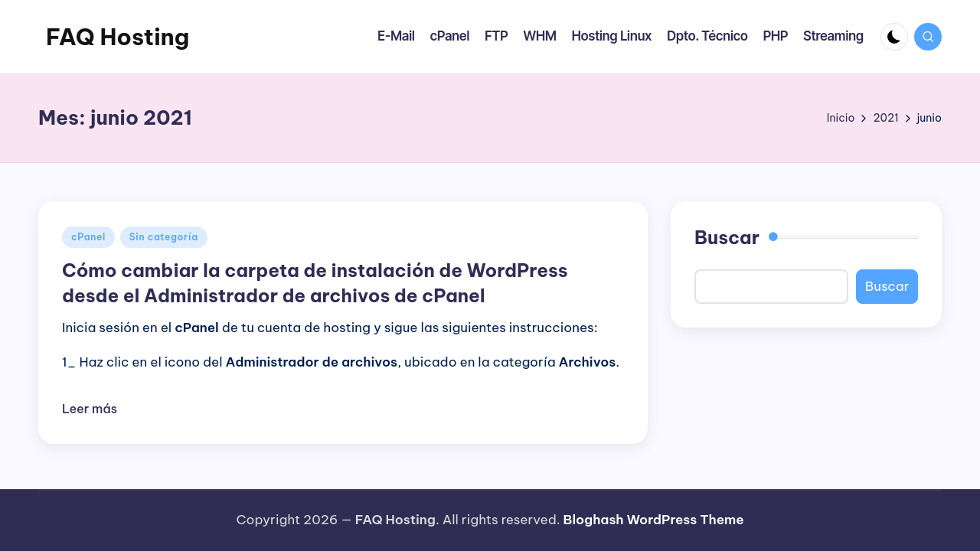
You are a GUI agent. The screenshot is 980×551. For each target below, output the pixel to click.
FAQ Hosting (118, 37)
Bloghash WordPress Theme (654, 520)
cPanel (88, 237)
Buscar (727, 237)
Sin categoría (164, 237)
